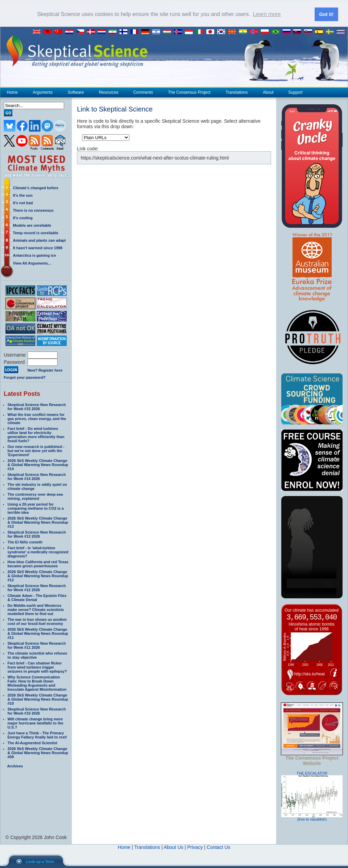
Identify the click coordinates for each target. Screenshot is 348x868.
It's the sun (23, 195)
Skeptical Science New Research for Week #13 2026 (37, 534)
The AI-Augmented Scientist (32, 743)
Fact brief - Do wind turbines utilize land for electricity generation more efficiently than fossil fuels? (36, 435)
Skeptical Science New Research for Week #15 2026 (37, 407)
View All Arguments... (32, 263)
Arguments (42, 92)
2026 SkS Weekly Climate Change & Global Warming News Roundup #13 (38, 522)
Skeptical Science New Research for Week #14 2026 (37, 477)
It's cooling (23, 218)
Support (296, 92)
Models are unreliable (32, 225)
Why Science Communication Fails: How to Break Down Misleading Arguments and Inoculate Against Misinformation (37, 683)
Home (12, 92)
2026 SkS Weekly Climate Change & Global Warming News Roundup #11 (38, 633)
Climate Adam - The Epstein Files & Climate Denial (37, 598)
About (268, 92)
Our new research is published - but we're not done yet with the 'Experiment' (36, 451)
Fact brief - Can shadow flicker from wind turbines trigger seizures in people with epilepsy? (37, 667)
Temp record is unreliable (36, 233)
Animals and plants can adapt (39, 240)
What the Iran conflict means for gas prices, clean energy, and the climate (37, 419)
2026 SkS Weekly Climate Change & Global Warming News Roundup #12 (38, 576)
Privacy (195, 847)
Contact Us (218, 847)
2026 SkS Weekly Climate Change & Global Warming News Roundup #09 (38, 753)
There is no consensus (33, 210)
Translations (237, 92)
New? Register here (45, 370)
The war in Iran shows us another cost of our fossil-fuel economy (37, 622)
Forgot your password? (25, 377)
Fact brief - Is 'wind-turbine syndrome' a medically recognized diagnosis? (38, 552)
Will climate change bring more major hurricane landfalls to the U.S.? (35, 723)
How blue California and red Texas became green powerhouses (38, 564)
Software (76, 92)
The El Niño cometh (25, 542)
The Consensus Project (189, 92)
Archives (15, 766)
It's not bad (23, 203)
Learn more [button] (267, 14)
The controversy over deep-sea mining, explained (35, 496)
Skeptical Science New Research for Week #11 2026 (37, 645)
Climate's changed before (36, 188)
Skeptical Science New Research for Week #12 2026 (37, 588)
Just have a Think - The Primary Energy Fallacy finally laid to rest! (37, 735)
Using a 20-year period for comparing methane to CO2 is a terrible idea (36, 508)
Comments (143, 92)
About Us (174, 847)
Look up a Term (40, 862)
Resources (108, 92)
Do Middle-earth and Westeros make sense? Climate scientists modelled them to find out (36, 610)
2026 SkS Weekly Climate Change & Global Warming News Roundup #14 (38, 465)
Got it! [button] (326, 14)
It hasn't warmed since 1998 (38, 248)
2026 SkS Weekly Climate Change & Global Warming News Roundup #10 (38, 699)
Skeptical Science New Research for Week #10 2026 (37, 711)
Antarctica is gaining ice (35, 255)
